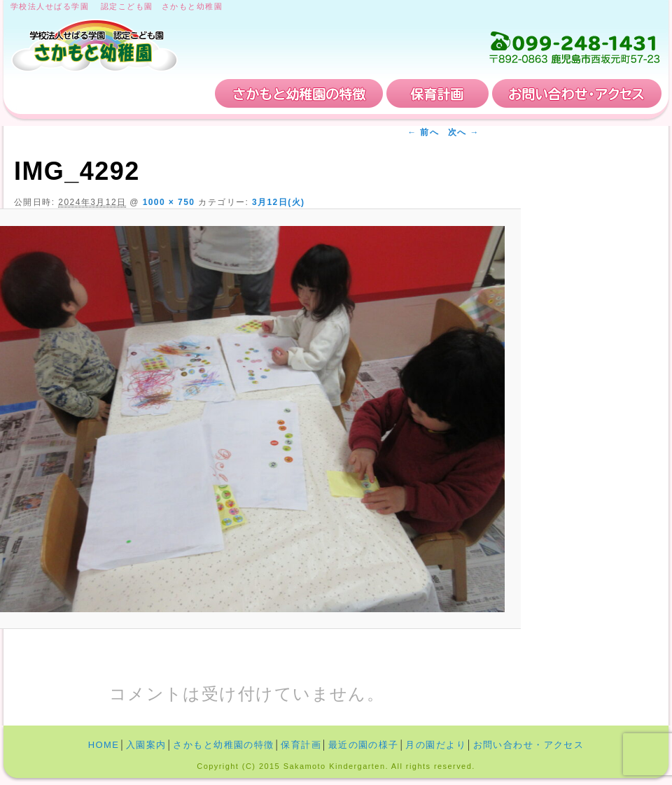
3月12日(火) (279, 202)
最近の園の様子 (364, 745)
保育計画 (437, 93)
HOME (57, 93)
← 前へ (423, 132)
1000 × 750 (169, 202)
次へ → (464, 132)
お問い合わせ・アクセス (577, 93)
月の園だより (436, 745)
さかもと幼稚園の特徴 (299, 93)
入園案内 (160, 93)
